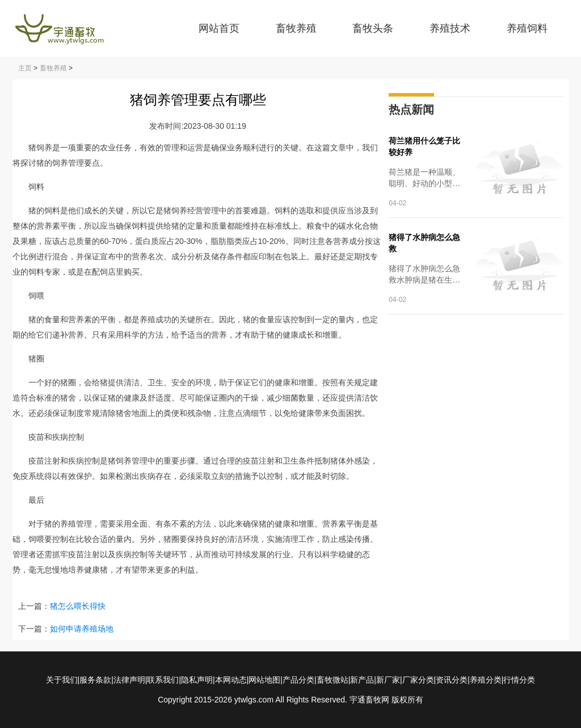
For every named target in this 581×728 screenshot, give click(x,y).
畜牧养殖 (296, 28)
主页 (25, 68)
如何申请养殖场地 (82, 629)
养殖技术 (450, 28)
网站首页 (219, 28)
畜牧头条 (373, 28)
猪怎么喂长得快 (78, 606)
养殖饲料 (527, 28)
